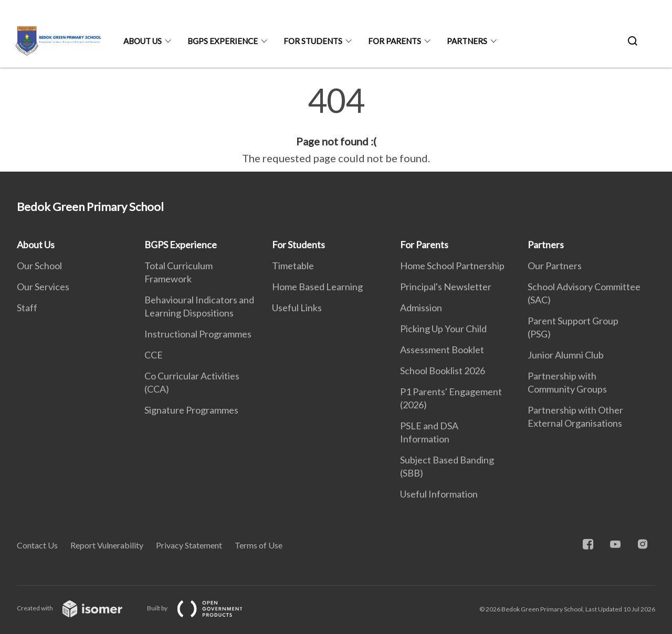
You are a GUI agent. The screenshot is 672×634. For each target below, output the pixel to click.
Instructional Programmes (198, 334)
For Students (313, 41)
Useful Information (439, 494)
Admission (421, 308)
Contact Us (37, 545)
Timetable (293, 266)
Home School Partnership (452, 266)
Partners (467, 41)
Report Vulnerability (107, 545)
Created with (78, 608)
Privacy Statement (189, 545)
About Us (143, 41)
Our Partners (555, 266)
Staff (27, 308)
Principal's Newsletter (446, 287)
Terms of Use (259, 545)
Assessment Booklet (442, 350)
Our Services (43, 287)
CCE (154, 355)
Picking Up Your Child (443, 329)
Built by (203, 608)
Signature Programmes (191, 410)
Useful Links (297, 308)
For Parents (395, 41)
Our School (39, 266)
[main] (336, 125)
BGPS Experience (223, 41)
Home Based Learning (317, 287)
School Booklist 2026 (443, 371)
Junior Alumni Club (566, 355)
